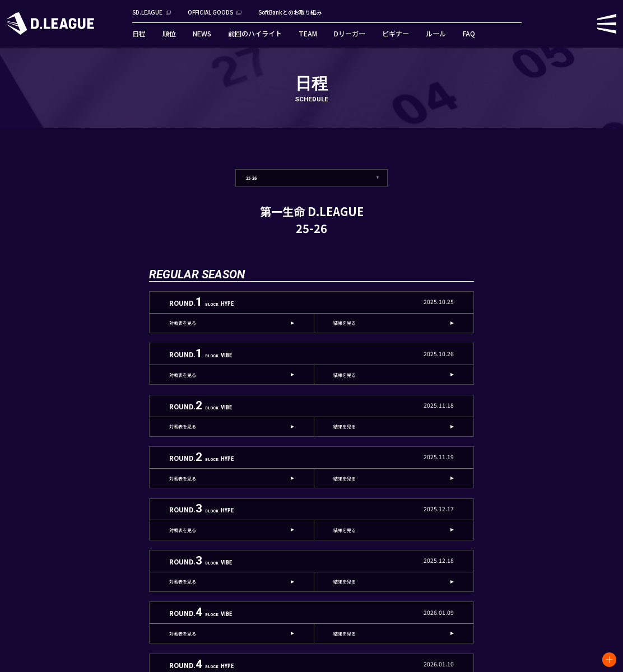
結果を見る (345, 323)
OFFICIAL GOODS (210, 12)
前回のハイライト (255, 34)
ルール (436, 34)
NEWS (202, 34)
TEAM (308, 34)
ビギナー (396, 34)
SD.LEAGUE (147, 12)
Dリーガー (350, 34)
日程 (139, 34)
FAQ (469, 34)
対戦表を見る (183, 323)
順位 (169, 34)
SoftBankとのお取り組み (290, 12)
